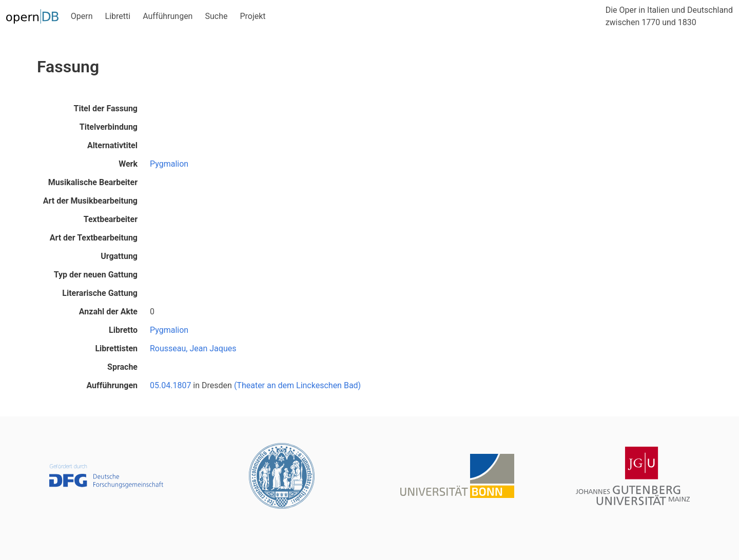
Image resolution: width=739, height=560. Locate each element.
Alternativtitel (112, 145)
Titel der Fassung (106, 108)
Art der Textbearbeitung (94, 238)
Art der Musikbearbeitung (90, 201)
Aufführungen (168, 16)
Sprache (122, 367)
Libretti (118, 16)
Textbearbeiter (111, 219)
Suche (216, 16)
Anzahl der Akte (108, 312)
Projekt (252, 16)
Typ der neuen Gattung (96, 275)
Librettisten (116, 348)
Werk (128, 164)
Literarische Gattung (100, 293)
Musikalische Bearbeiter (93, 182)
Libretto (123, 330)
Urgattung (119, 256)
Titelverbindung (109, 127)
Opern (82, 16)
